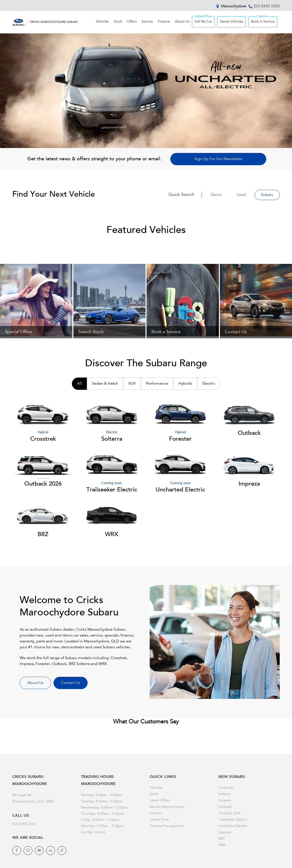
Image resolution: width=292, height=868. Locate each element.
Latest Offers (160, 801)
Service (147, 22)
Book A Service (263, 22)
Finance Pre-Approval (166, 826)
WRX (222, 845)
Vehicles (102, 22)
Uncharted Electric (233, 826)
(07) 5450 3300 (267, 6)
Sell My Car (203, 22)
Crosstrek (226, 788)
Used (241, 195)
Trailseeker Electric (233, 820)
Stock (118, 22)
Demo (216, 195)
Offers (132, 22)
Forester (225, 801)
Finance (164, 22)
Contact (156, 814)
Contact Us (71, 683)
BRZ (221, 839)
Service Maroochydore (167, 807)
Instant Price (159, 820)
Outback (225, 807)
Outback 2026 (230, 814)
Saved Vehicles (232, 22)
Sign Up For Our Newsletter (218, 159)
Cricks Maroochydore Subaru (54, 22)
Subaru (267, 195)
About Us (182, 22)
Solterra (224, 794)
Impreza (225, 833)
